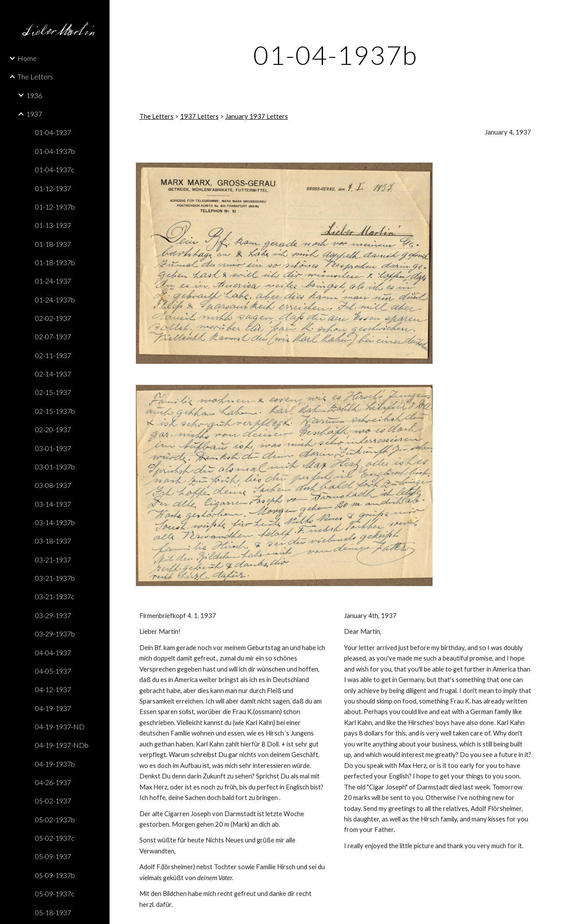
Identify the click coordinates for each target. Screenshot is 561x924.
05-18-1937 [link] (53, 912)
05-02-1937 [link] (53, 801)
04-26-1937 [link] (53, 782)
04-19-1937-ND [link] (60, 727)
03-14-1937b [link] (55, 522)
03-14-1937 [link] (53, 504)
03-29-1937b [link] (55, 634)
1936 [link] (34, 95)
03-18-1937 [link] (53, 541)
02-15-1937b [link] (55, 411)
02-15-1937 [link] (53, 392)
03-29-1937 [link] (53, 615)
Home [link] (27, 58)
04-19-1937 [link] (53, 708)
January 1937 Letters (257, 116)
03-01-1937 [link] (53, 448)
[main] (336, 55)
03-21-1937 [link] (53, 560)
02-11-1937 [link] (53, 355)
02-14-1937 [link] (53, 374)
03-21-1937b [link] (55, 578)
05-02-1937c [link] (55, 838)
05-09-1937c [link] (55, 894)
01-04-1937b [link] (55, 151)
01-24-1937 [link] (53, 281)
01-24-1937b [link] (55, 300)
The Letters (156, 116)
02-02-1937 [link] (53, 318)
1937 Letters (199, 116)
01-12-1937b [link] (55, 207)
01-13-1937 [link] (53, 225)
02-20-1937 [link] (53, 429)
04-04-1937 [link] (53, 652)
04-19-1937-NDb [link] (62, 745)
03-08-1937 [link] (53, 485)
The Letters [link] (35, 76)
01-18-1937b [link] (55, 262)
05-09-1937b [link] (55, 875)
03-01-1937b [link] (55, 467)
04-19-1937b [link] (55, 764)
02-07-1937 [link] (53, 336)
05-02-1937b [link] (55, 819)
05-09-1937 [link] (53, 856)
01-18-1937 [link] (53, 244)
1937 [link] (34, 114)
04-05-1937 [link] (53, 671)
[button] (550, 12)
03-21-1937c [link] (55, 596)
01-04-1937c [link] (55, 169)
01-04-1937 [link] (53, 132)
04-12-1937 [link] (53, 689)
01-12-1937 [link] (53, 188)
